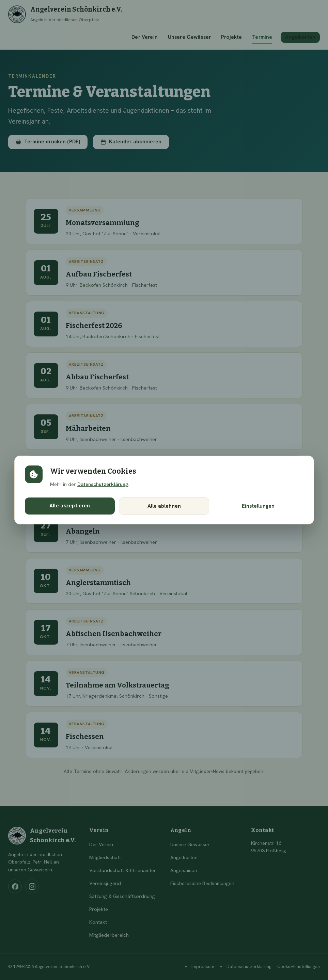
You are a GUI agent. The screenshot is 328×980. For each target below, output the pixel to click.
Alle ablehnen (164, 506)
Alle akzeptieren (70, 506)
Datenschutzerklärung (103, 484)
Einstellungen (258, 506)
